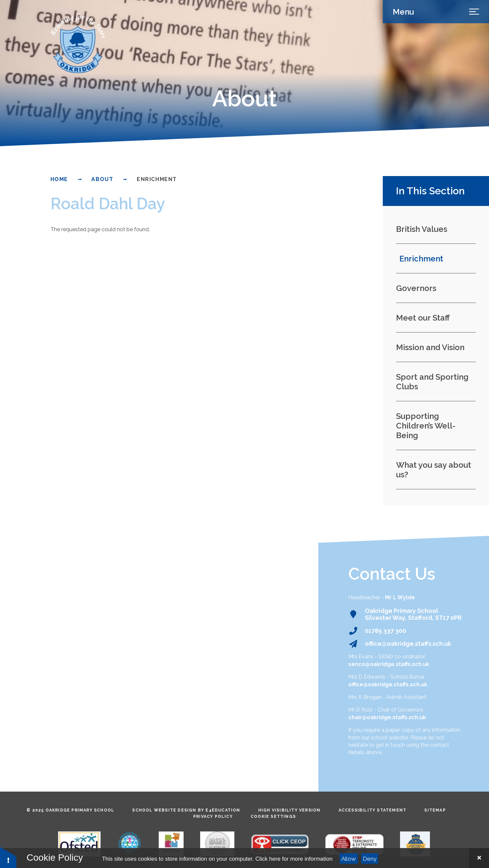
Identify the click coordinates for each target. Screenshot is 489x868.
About (102, 179)
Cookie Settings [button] (273, 817)
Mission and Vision (430, 347)
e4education (223, 810)
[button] (8, 857)
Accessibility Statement (373, 810)
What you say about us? (434, 470)
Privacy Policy (213, 817)
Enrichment (157, 179)
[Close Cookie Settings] (479, 858)
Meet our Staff (423, 318)
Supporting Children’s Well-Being (426, 426)
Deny (370, 859)
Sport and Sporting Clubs (432, 382)
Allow (349, 859)
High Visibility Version (289, 810)
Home (59, 179)
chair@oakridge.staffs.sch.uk (387, 717)
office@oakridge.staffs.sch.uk (408, 644)
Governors (416, 288)
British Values (422, 229)
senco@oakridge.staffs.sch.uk (389, 664)
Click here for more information (294, 859)
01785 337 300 (385, 631)
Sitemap (435, 810)
